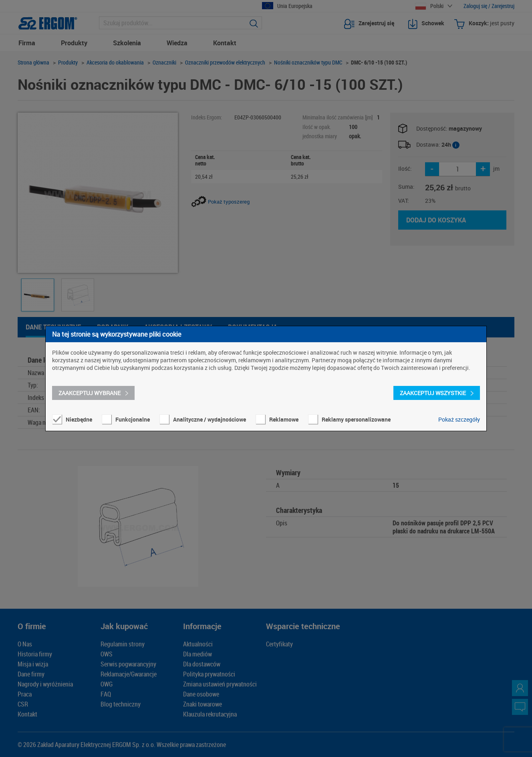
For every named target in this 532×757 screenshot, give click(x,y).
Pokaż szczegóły (459, 419)
